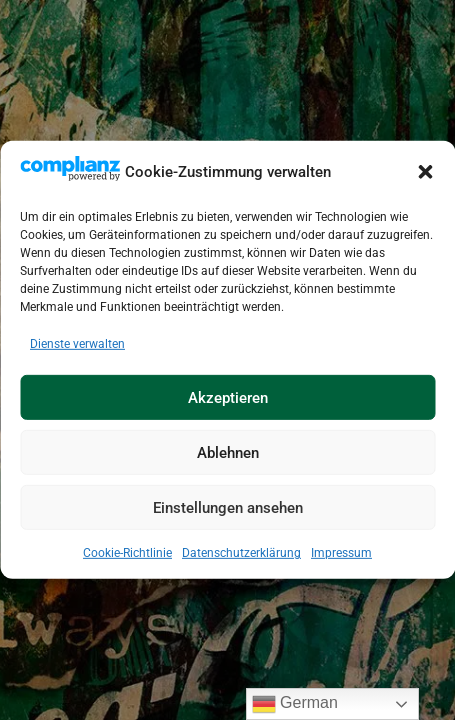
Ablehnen (228, 453)
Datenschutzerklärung (241, 553)
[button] (425, 172)
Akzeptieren (228, 398)
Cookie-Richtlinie (127, 553)
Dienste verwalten (77, 344)
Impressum (341, 553)
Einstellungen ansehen (228, 508)
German (295, 704)
